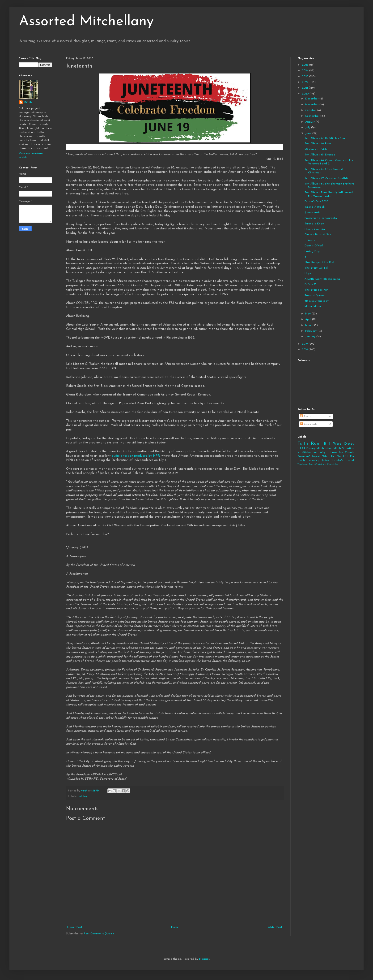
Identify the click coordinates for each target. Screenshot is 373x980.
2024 (306, 71)
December (312, 99)
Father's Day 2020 (316, 202)
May (308, 314)
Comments (309, 424)
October (311, 110)
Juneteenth (312, 213)
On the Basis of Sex (318, 235)
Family (301, 460)
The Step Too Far (316, 290)
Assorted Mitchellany (86, 22)
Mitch (28, 102)
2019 (305, 344)
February (311, 331)
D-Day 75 (311, 284)
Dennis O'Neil (314, 246)
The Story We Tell (316, 268)
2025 (306, 65)
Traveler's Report (343, 460)
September (313, 116)
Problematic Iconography (321, 218)
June (309, 133)
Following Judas (318, 460)
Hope (308, 273)
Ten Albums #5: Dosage (320, 155)
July (308, 128)
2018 (305, 350)
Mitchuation (324, 448)
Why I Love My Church (337, 452)
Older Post (275, 927)
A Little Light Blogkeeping (322, 279)
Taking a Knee (314, 224)
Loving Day (312, 251)
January (311, 337)
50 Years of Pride (316, 149)
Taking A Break (315, 207)
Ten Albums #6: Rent (318, 144)
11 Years (310, 240)
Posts (305, 417)
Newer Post (75, 927)
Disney (311, 448)
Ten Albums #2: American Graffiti (326, 178)
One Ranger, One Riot (319, 262)
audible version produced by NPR (136, 456)
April (309, 319)
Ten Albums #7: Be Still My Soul (325, 138)
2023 (306, 77)
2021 (305, 88)
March (310, 325)
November (312, 105)
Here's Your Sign (316, 229)
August (310, 122)
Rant (316, 444)
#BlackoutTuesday (317, 301)
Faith (303, 444)
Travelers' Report (309, 456)
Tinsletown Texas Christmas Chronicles (318, 464)
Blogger (204, 959)
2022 (306, 82)
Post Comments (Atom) (99, 934)
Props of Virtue (315, 296)
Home (175, 927)
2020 (306, 94)
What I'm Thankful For (338, 456)
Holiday (82, 797)
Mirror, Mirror (313, 306)
